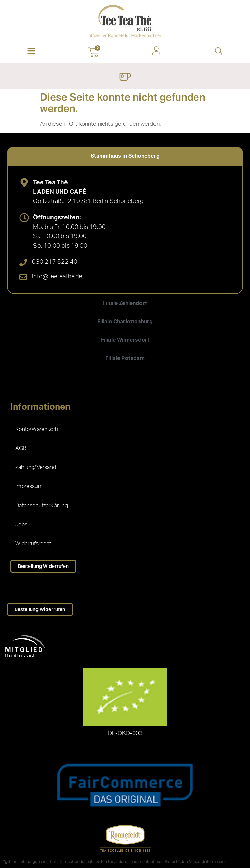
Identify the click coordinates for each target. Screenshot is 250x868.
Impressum (29, 486)
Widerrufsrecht (33, 544)
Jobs (21, 525)
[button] (31, 52)
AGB (21, 448)
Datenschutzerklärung (42, 506)
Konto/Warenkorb (37, 429)
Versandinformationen (209, 862)
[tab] (125, 156)
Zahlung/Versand (36, 467)
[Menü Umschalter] (125, 78)
